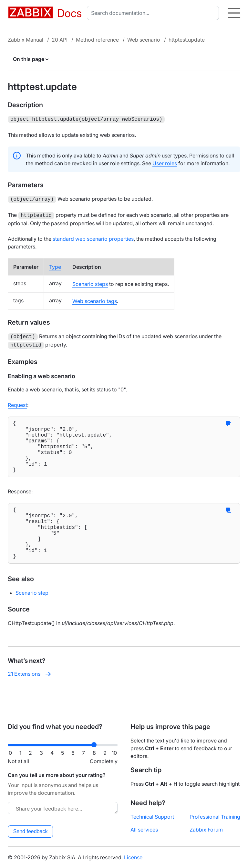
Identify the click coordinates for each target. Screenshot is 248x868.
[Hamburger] (234, 13)
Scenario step (32, 613)
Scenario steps (90, 282)
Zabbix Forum (206, 830)
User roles (165, 163)
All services (144, 830)
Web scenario (144, 40)
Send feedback (31, 831)
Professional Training (215, 817)
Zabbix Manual (26, 40)
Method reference (97, 40)
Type (55, 265)
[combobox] (154, 13)
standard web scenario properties (93, 237)
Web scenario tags (95, 299)
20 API (60, 40)
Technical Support (152, 817)
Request (17, 402)
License (133, 857)
